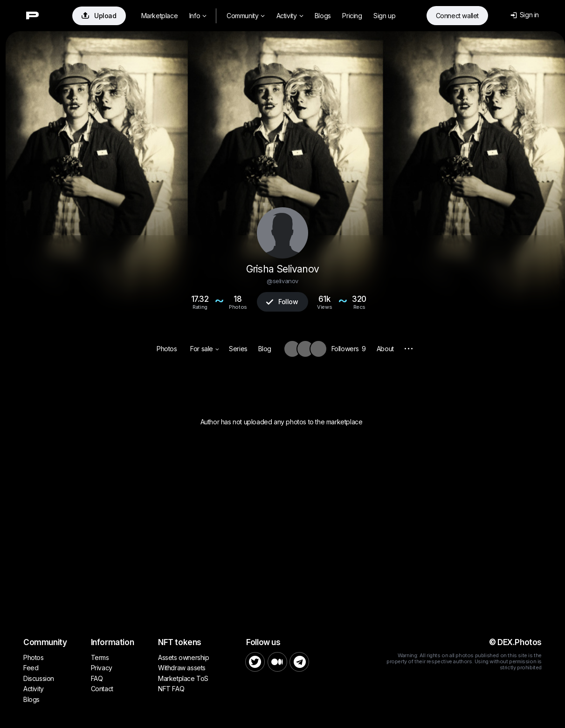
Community (246, 16)
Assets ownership (184, 657)
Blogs (323, 16)
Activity (290, 16)
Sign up (384, 16)
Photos (167, 349)
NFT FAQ (171, 689)
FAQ (97, 678)
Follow (282, 302)
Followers (349, 349)
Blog (265, 349)
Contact (102, 689)
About (385, 349)
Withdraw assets (182, 668)
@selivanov (282, 281)
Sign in (525, 15)
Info (198, 16)
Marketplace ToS (183, 678)
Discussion (39, 678)
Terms (100, 657)
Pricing (352, 16)
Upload (99, 16)
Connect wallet (457, 16)
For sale (204, 349)
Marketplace (160, 16)
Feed (31, 668)
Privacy (102, 668)
